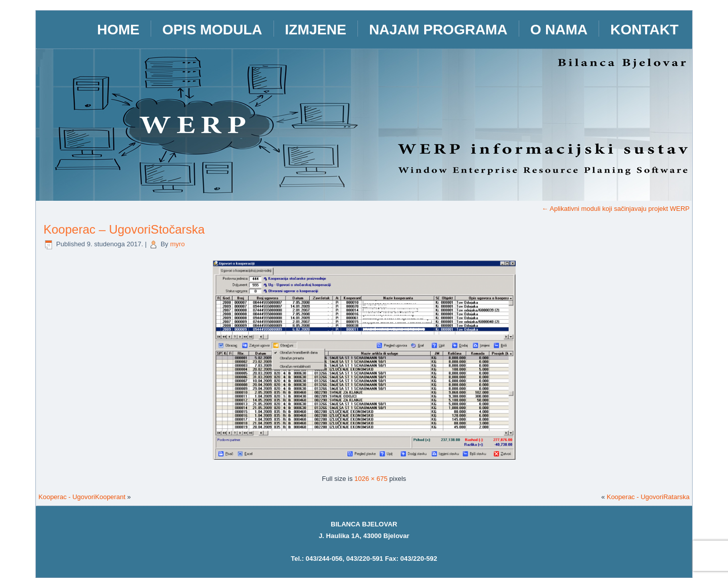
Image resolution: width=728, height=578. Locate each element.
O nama (559, 30)
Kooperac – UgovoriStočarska (124, 229)
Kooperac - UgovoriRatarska (648, 497)
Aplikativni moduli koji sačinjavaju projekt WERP (616, 209)
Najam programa (438, 30)
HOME (118, 30)
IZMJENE (316, 30)
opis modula (212, 30)
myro (177, 244)
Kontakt (644, 30)
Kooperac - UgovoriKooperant (82, 497)
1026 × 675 (371, 479)
